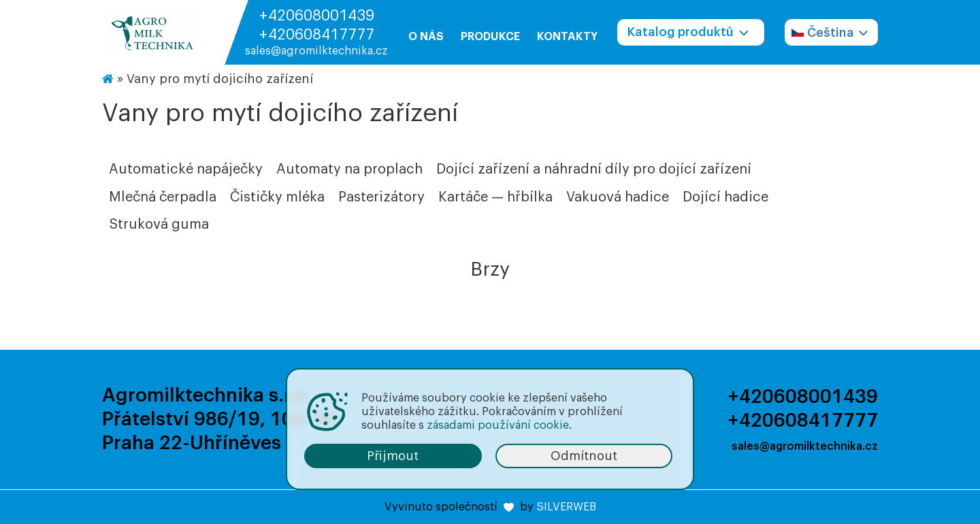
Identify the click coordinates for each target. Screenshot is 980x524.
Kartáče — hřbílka (495, 197)
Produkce (490, 37)
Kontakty (567, 37)
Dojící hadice (725, 197)
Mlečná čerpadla (163, 197)
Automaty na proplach (349, 169)
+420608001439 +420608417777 (316, 25)
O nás (426, 37)
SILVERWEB (566, 507)
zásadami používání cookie (498, 425)
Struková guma (159, 225)
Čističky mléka (277, 197)
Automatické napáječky (186, 169)
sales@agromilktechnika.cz (316, 51)
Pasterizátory (381, 197)
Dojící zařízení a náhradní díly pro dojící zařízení (594, 169)
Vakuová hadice (618, 197)
